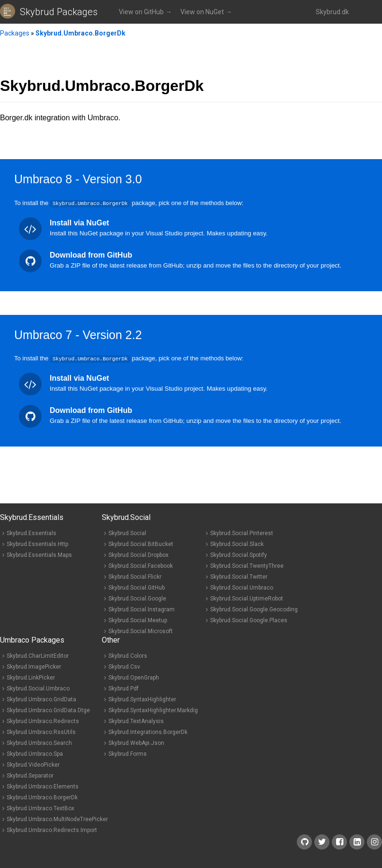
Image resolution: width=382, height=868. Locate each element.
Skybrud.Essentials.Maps (39, 555)
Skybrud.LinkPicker (31, 677)
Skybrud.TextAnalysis (136, 721)
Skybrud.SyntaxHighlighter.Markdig (153, 710)
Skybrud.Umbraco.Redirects (43, 721)
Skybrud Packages (59, 12)
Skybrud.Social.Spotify (239, 555)
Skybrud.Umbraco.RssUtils (41, 732)
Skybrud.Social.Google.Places (249, 620)
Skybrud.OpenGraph (134, 677)
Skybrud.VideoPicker (33, 764)
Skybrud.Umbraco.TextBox (40, 808)
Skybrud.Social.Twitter (239, 576)
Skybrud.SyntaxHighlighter (142, 699)
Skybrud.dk (332, 12)
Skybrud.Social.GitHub (137, 587)
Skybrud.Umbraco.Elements (43, 786)
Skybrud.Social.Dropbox (138, 555)
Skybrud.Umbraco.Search (39, 743)
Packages (15, 33)
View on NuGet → (206, 12)
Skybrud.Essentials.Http (37, 544)
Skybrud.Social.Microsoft (141, 631)
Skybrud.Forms (128, 753)
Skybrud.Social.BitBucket (141, 544)
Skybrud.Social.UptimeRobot (247, 598)
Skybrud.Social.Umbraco (242, 587)
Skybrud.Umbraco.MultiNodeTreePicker (57, 819)
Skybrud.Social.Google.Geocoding (254, 609)
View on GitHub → (145, 12)
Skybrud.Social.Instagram (142, 609)
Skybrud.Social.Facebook (141, 565)
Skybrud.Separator (30, 775)
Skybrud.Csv (124, 666)
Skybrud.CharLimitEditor (38, 655)
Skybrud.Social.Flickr (135, 576)
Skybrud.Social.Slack (237, 544)
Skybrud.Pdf (124, 688)
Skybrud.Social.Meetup (138, 620)
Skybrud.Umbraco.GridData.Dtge (48, 710)
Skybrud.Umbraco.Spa (35, 753)
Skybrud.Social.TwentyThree (247, 565)
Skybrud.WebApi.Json (136, 743)
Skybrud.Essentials (31, 533)
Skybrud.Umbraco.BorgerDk (80, 33)
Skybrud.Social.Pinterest (242, 533)
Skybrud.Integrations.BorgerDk (148, 732)
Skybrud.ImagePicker (34, 666)
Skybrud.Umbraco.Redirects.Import (52, 830)
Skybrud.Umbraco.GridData (41, 699)
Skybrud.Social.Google (137, 598)
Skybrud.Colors (128, 655)
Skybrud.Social (127, 533)
